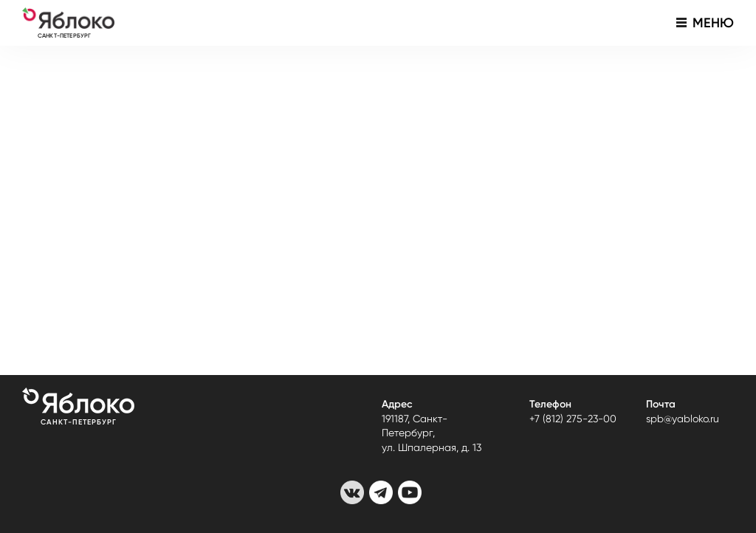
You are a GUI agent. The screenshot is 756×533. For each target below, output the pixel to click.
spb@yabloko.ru (683, 419)
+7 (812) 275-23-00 (573, 419)
